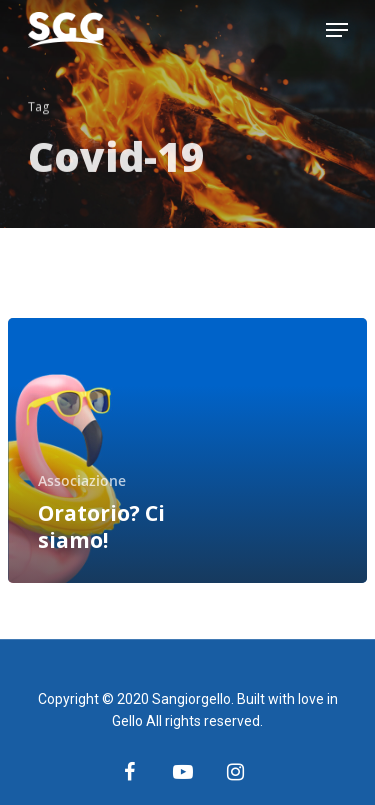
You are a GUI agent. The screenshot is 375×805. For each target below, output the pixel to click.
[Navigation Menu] (337, 30)
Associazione (82, 480)
